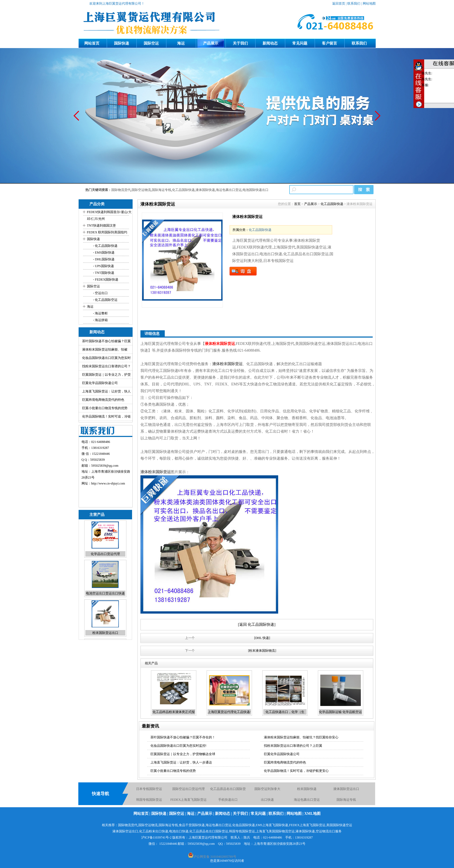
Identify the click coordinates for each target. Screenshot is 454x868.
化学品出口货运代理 (105, 555)
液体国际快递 (205, 190)
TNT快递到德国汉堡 (101, 226)
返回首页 (339, 4)
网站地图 (369, 4)
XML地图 (313, 814)
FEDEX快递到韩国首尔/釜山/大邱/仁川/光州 (109, 215)
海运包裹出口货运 (229, 190)
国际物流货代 (121, 190)
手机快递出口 (228, 800)
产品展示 (211, 43)
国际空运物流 (141, 190)
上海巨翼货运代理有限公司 (208, 837)
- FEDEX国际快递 (105, 280)
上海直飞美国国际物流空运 (275, 831)
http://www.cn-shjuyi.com (108, 483)
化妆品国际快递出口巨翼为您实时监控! (179, 746)
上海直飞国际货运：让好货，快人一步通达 (181, 762)
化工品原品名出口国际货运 (209, 831)
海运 (181, 43)
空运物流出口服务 (329, 831)
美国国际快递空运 (339, 825)
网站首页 (92, 43)
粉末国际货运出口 (105, 634)
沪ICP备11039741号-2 (156, 837)
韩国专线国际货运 (149, 800)
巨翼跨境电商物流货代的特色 (103, 400)
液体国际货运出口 (346, 789)
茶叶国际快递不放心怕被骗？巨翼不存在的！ (183, 737)
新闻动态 (270, 43)
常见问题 (300, 43)
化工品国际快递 (183, 190)
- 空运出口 (100, 293)
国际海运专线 (162, 190)
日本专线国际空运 (149, 789)
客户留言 (329, 43)
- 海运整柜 (100, 313)
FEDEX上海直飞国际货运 (189, 800)
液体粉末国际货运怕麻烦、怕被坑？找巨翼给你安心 (301, 737)
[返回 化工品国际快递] (257, 625)
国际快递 (122, 43)
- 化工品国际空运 (105, 300)
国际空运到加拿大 (267, 789)
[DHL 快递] (262, 638)
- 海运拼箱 (100, 320)
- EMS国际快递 (104, 253)
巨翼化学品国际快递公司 (100, 383)
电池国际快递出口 (255, 190)
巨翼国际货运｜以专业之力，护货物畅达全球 (183, 754)
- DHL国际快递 (104, 259)
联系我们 (354, 4)
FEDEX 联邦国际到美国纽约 (107, 232)
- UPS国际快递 (103, 266)
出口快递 (267, 800)
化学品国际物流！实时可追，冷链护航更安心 (296, 771)
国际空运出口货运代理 (189, 789)
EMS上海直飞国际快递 (272, 825)
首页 (297, 204)
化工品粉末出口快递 (154, 831)
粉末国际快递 (307, 789)
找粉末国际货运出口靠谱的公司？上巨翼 (293, 746)
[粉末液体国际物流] (262, 651)
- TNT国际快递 (103, 273)
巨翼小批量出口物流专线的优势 (105, 408)
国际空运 (151, 43)
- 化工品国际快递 (105, 246)
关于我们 (240, 43)
